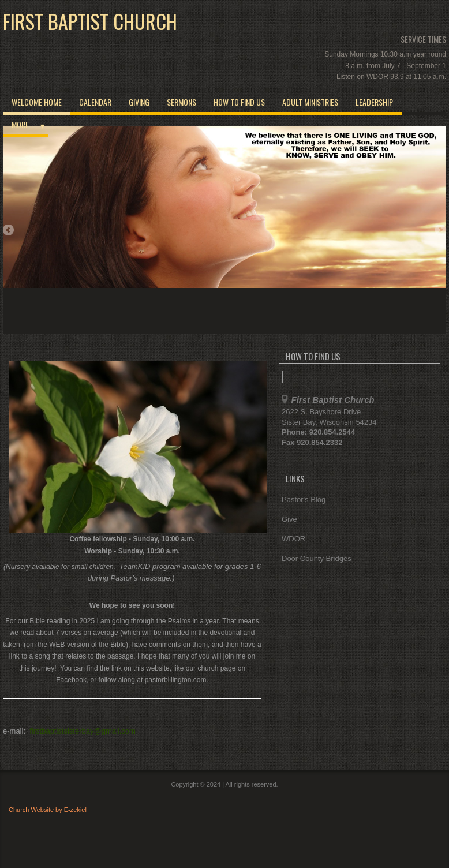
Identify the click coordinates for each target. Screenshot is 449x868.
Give (289, 519)
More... (23, 124)
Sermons (182, 102)
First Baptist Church (90, 21)
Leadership (374, 102)
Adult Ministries (310, 102)
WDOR (293, 539)
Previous (9, 230)
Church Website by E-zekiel (48, 810)
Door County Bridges (317, 558)
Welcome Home (37, 102)
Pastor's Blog (304, 500)
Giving (139, 102)
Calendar (95, 102)
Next (440, 230)
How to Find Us (239, 102)
